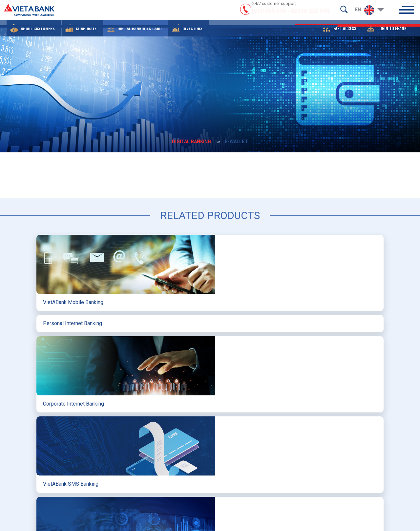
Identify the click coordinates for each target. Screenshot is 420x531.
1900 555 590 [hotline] (268, 14)
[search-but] (344, 12)
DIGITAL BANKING (188, 140)
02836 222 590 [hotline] (310, 14)
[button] (34, 34)
